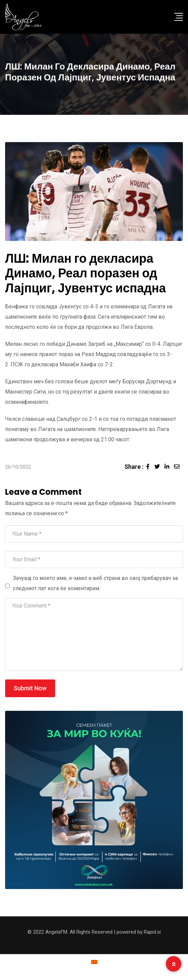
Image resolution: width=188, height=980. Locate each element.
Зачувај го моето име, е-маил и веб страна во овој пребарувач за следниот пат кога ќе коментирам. (95, 583)
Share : (134, 467)
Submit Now (30, 688)
